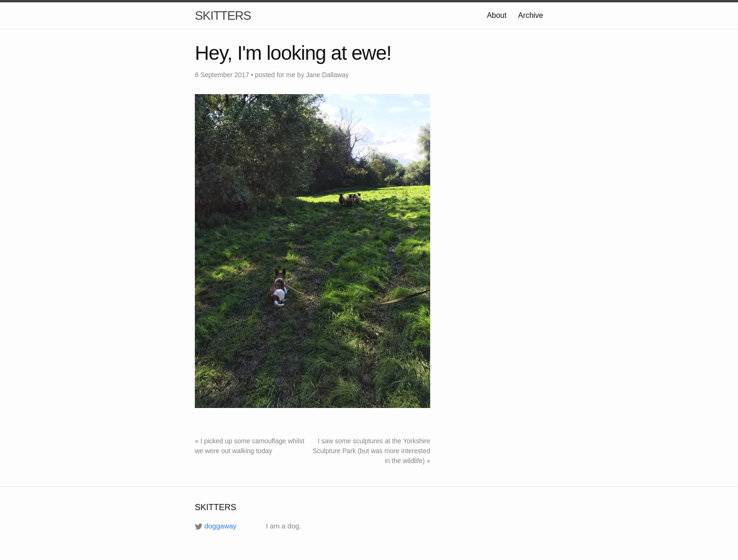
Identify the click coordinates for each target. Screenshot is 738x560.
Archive (531, 15)
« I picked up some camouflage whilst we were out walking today (250, 446)
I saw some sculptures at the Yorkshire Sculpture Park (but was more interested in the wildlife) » (371, 451)
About (497, 15)
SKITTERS (223, 16)
